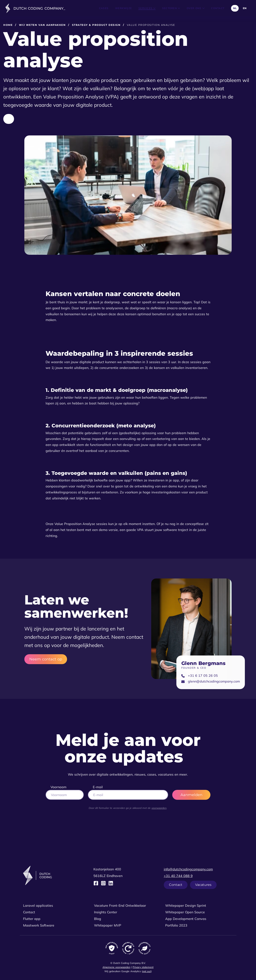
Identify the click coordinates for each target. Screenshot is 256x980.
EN (245, 8)
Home (8, 25)
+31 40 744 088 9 (178, 876)
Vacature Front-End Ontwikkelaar (120, 905)
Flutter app (32, 919)
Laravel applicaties (38, 905)
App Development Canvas (186, 919)
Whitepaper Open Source (185, 912)
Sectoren (171, 8)
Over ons (196, 8)
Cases (104, 8)
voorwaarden (159, 808)
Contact (218, 8)
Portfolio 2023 (176, 925)
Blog (98, 919)
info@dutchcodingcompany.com (188, 869)
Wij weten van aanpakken (42, 25)
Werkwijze (123, 8)
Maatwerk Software (39, 925)
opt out (147, 971)
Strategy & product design (96, 25)
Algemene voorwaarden (116, 967)
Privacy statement (143, 967)
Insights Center (106, 912)
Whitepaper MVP (108, 925)
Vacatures (203, 885)
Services (147, 8)
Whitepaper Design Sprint (186, 905)
